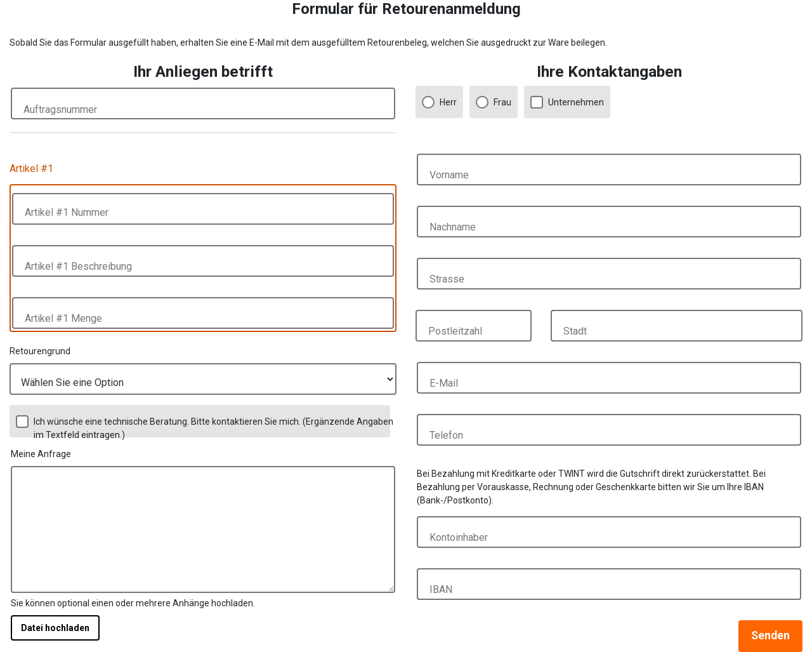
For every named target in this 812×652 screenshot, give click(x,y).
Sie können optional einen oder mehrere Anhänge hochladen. (133, 603)
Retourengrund (40, 351)
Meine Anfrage (41, 454)
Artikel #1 (31, 169)
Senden (770, 635)
